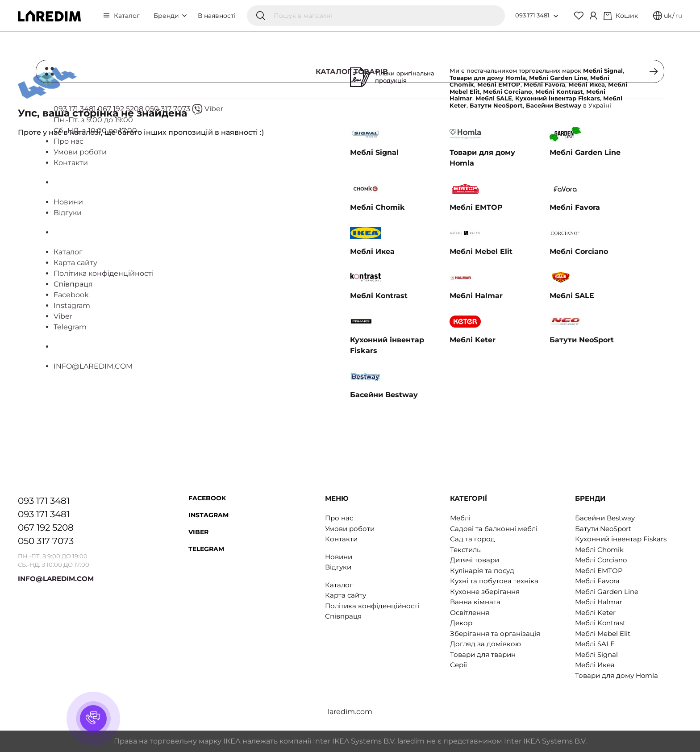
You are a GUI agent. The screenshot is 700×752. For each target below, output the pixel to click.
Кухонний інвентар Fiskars (621, 539)
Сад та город (473, 539)
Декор (461, 623)
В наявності (217, 16)
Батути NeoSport (603, 529)
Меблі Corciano (601, 560)
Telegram (206, 549)
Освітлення (470, 613)
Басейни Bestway (605, 518)
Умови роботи (350, 529)
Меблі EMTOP (599, 571)
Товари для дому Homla (617, 675)
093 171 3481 (532, 15)
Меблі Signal (596, 654)
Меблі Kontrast (600, 623)
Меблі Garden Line (607, 592)
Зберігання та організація (495, 634)
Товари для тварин (483, 654)
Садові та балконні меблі (494, 529)
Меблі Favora (597, 581)
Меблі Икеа (595, 665)
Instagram (208, 515)
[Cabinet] (593, 16)
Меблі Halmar (599, 602)
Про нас (339, 518)
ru (679, 16)
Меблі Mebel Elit (603, 634)
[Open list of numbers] (556, 16)
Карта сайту (346, 595)
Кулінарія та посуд (482, 571)
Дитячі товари (475, 560)
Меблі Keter (595, 613)
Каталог (127, 16)
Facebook (207, 498)
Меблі (460, 518)
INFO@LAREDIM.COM (56, 579)
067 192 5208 (46, 528)
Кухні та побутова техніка (494, 581)
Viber (198, 532)
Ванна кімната (475, 602)
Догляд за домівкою (485, 644)
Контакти (341, 539)
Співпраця (343, 616)
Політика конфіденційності (372, 606)
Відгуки (338, 567)
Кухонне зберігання (485, 592)
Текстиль (465, 550)
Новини (339, 557)
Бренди (170, 16)
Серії (458, 665)
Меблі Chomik (599, 550)
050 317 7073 (46, 541)
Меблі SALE (595, 644)
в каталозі (82, 132)
